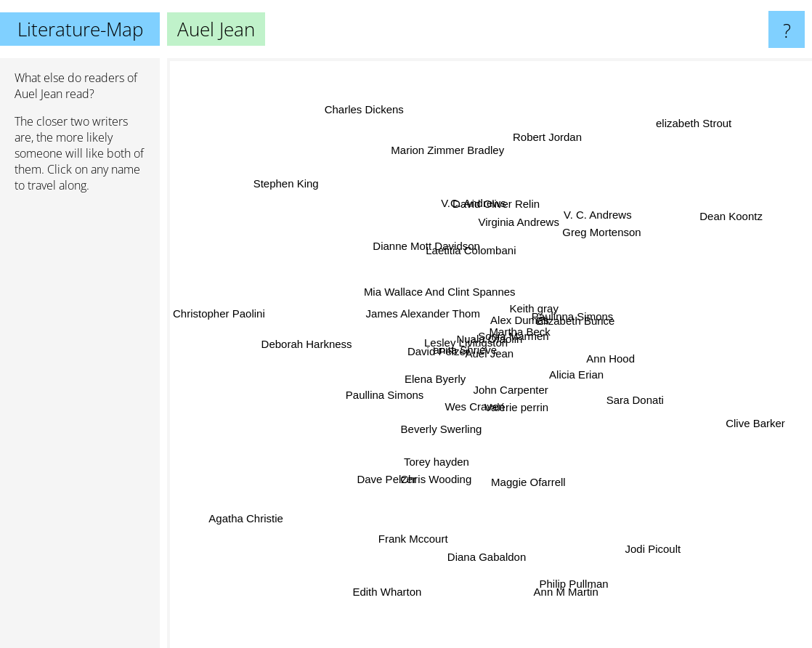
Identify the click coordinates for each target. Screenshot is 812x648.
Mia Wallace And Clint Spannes (431, 287)
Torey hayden (437, 463)
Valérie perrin (514, 404)
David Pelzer (448, 339)
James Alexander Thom (424, 316)
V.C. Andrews (462, 214)
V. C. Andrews (594, 226)
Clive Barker (752, 433)
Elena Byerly (433, 382)
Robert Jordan (548, 142)
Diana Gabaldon (492, 580)
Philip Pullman (582, 594)
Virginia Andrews (515, 237)
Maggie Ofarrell (524, 482)
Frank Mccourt (416, 538)
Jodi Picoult (670, 564)
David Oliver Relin (496, 199)
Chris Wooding (434, 479)
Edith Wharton (394, 588)
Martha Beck (519, 327)
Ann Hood (612, 364)
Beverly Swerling (439, 424)
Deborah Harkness (313, 335)
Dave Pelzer (387, 479)
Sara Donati (638, 394)
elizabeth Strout (707, 107)
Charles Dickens (367, 90)
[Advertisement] (80, 426)
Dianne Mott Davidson (418, 236)
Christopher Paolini (227, 313)
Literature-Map (80, 29)
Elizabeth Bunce (575, 317)
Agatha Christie (231, 542)
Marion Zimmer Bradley (447, 149)
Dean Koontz (736, 207)
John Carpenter (515, 381)
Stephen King (267, 167)
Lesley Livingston (450, 351)
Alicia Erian (577, 378)
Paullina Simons (383, 384)
